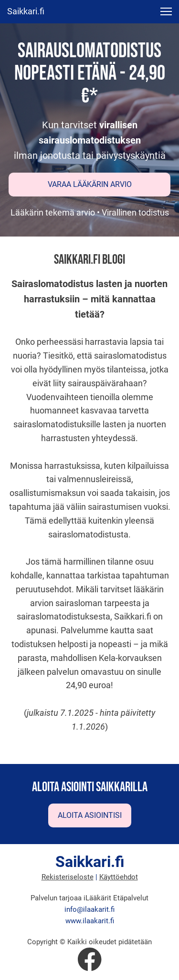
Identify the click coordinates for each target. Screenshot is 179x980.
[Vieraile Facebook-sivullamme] (90, 959)
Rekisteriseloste (68, 877)
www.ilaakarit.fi (90, 921)
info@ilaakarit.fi (89, 909)
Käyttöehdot (119, 877)
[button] (166, 11)
